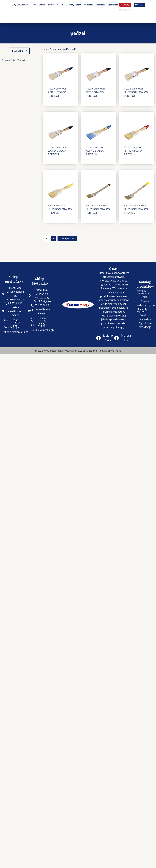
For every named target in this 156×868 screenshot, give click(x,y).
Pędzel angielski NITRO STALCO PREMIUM (133, 151)
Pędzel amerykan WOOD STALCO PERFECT (57, 151)
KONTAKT (140, 5)
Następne (67, 239)
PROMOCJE (125, 5)
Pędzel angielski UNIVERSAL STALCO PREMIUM (60, 209)
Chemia (42, 5)
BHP (34, 5)
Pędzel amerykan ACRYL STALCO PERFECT (57, 92)
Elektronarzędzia (56, 5)
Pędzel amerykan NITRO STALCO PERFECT (95, 92)
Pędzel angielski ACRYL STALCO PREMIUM (95, 151)
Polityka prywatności (110, 351)
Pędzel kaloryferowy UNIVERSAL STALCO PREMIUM (136, 209)
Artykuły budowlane (143, 292)
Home (44, 49)
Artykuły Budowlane (21, 5)
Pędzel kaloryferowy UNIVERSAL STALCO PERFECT (98, 209)
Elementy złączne (74, 5)
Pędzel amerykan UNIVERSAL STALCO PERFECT (136, 92)
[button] (19, 51)
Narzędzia (100, 5)
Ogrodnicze (113, 5)
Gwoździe (88, 5)
